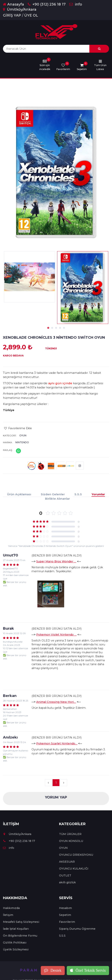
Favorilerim (67, 922)
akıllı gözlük (67, 882)
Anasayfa (13, 4)
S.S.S (78, 494)
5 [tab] (64, 328)
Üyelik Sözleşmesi (16, 949)
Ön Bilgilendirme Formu (20, 936)
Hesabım (65, 908)
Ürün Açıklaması (19, 494)
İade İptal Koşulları (16, 929)
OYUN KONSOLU (71, 841)
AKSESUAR (67, 862)
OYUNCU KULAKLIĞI (74, 869)
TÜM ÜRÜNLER (70, 834)
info (76, 4)
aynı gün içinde (60, 383)
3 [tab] (56, 328)
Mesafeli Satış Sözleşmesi (21, 922)
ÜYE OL (31, 15)
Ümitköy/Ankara (20, 9)
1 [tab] (48, 328)
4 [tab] (60, 328)
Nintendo (22, 442)
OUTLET (65, 875)
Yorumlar (98, 494)
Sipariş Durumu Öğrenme (77, 929)
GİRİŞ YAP (12, 15)
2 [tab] (52, 328)
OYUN (23, 435)
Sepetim (65, 915)
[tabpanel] (83, 288)
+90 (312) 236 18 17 (47, 4)
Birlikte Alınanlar (57, 499)
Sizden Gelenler (53, 494)
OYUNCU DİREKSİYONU (76, 855)
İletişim (8, 915)
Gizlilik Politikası (15, 943)
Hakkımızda (11, 908)
